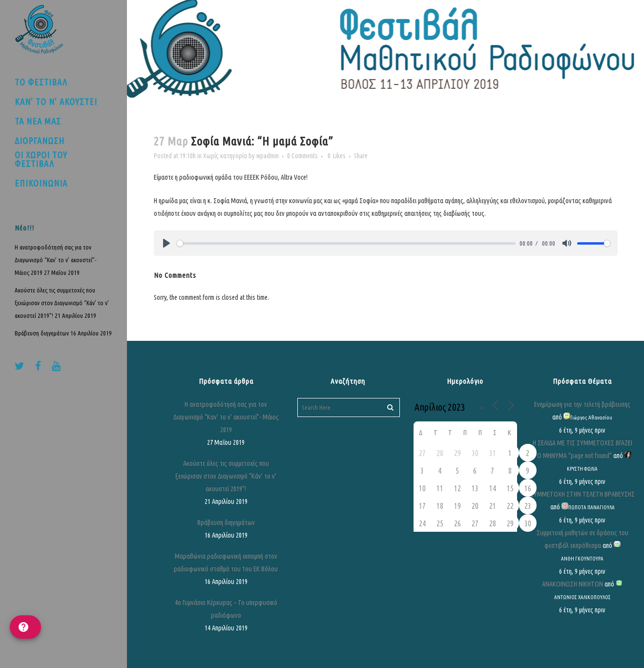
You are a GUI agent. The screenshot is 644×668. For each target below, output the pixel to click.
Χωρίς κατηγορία (225, 156)
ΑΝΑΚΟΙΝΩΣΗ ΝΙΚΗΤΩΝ (572, 584)
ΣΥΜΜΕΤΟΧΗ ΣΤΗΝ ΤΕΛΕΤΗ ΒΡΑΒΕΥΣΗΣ (582, 494)
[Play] (166, 243)
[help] (25, 627)
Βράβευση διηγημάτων (42, 333)
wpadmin (268, 156)
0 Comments (302, 156)
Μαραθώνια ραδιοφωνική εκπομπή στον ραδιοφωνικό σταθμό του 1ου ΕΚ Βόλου (226, 563)
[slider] (346, 243)
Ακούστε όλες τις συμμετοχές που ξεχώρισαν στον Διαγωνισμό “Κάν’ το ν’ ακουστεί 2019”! (62, 303)
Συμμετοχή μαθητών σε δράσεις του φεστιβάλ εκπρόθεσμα (582, 539)
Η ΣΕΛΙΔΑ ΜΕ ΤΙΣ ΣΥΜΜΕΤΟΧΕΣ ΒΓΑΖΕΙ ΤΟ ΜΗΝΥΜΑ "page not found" (582, 449)
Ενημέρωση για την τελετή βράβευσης (582, 404)
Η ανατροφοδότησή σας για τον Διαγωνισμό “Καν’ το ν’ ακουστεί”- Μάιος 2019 (56, 260)
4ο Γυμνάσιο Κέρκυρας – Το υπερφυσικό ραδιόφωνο (226, 609)
